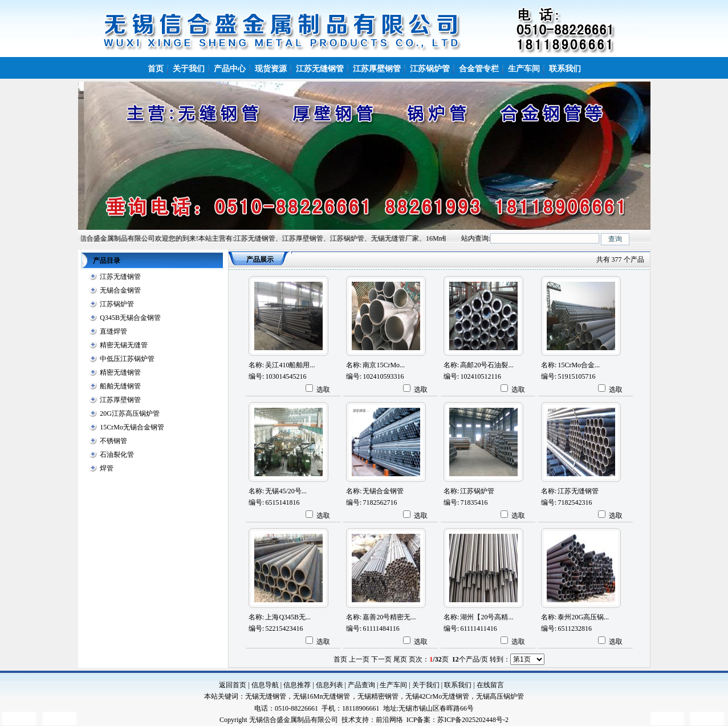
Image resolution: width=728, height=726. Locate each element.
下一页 (381, 659)
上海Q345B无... (288, 617)
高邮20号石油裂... (487, 365)
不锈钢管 (113, 441)
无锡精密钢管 (378, 696)
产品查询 (361, 685)
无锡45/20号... (286, 491)
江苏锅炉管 (117, 304)
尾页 (400, 659)
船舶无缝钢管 (120, 386)
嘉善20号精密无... (389, 617)
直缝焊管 (113, 331)
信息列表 (330, 685)
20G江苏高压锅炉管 (130, 413)
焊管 (107, 468)
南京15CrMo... (384, 365)
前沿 (383, 720)
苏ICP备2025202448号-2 (473, 720)
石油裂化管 (117, 455)
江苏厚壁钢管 (120, 400)
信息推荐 (297, 685)
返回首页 (233, 685)
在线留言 (490, 685)
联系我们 (458, 685)
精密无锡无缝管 (124, 345)
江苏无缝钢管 (120, 277)
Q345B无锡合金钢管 (130, 318)
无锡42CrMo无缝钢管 (438, 696)
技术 (348, 720)
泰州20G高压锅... (583, 617)
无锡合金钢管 (120, 290)
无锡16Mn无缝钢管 (322, 696)
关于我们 (426, 685)
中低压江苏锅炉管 (127, 359)
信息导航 (265, 685)
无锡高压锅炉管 (500, 696)
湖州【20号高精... (487, 617)
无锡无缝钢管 (266, 696)
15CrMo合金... (579, 365)
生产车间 (393, 685)
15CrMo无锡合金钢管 (132, 427)
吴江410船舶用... (290, 365)
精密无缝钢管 (120, 372)
